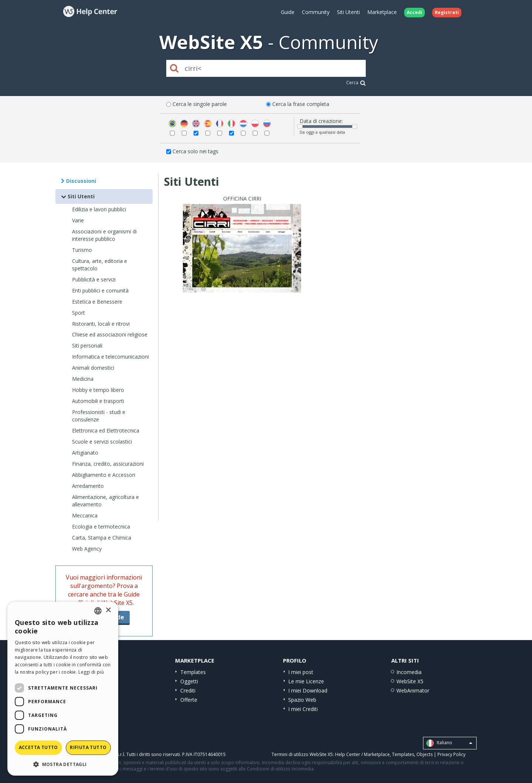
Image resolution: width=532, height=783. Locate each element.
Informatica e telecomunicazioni (110, 357)
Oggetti (189, 681)
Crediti (188, 690)
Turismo (82, 250)
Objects (424, 754)
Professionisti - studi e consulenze (99, 416)
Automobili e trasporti (98, 401)
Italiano (449, 743)
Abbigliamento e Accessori (104, 475)
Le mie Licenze (306, 681)
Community (316, 12)
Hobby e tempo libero (98, 390)
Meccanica (85, 515)
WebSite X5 (410, 681)
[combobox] (98, 611)
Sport (79, 313)
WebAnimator (413, 690)
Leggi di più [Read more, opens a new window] (91, 672)
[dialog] (63, 689)
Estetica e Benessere (97, 302)
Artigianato (85, 453)
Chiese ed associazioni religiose (110, 334)
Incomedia (409, 672)
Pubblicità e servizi (94, 279)
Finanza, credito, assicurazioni (108, 464)
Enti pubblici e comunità (100, 290)
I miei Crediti (303, 709)
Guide (288, 12)
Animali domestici (93, 368)
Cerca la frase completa (301, 104)
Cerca (356, 83)
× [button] (108, 610)
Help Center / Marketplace (362, 754)
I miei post (301, 672)
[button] (63, 764)
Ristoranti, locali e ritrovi (101, 324)
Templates (193, 672)
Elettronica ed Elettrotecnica (106, 430)
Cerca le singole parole (200, 104)
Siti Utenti (348, 12)
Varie (78, 220)
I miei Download (308, 690)
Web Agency (87, 549)
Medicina (83, 379)
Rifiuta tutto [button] (88, 747)
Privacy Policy (451, 754)
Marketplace (382, 12)
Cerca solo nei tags (195, 151)
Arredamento (88, 486)
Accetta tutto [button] (38, 747)
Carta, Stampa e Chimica (102, 538)
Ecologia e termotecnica (101, 526)
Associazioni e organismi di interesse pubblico (104, 235)
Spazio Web (302, 700)
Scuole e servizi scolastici (102, 442)
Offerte (189, 700)
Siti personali (87, 346)
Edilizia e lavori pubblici (99, 209)
